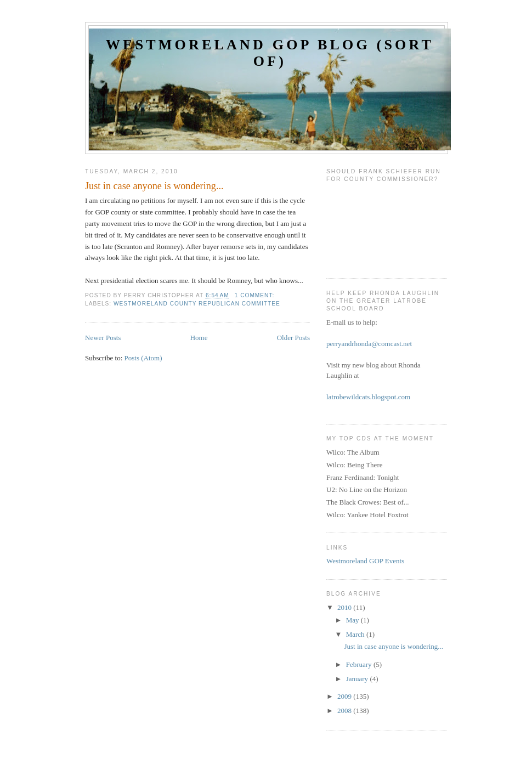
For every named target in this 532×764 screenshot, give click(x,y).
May (353, 620)
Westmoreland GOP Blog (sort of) (270, 53)
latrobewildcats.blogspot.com (368, 397)
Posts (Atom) (143, 358)
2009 (345, 696)
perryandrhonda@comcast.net (369, 344)
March (356, 634)
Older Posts (293, 338)
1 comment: (256, 295)
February (360, 664)
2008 (345, 711)
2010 (345, 607)
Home (199, 338)
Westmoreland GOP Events (365, 561)
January (358, 679)
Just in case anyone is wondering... (154, 186)
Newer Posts (103, 338)
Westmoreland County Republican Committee (197, 304)
